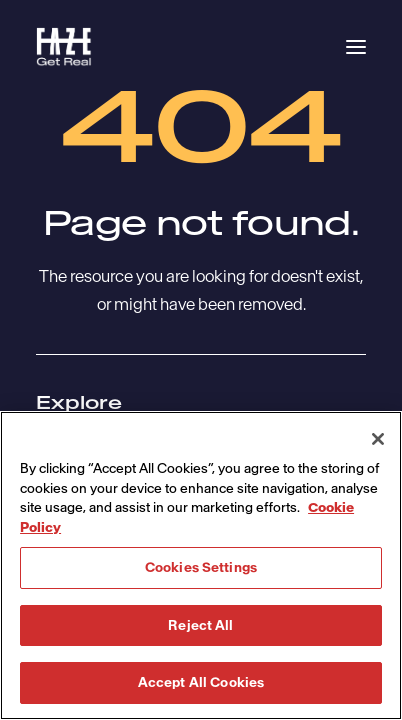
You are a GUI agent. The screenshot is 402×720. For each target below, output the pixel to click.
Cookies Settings (201, 567)
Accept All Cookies (201, 682)
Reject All (200, 625)
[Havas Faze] (64, 47)
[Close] (378, 439)
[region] (201, 565)
